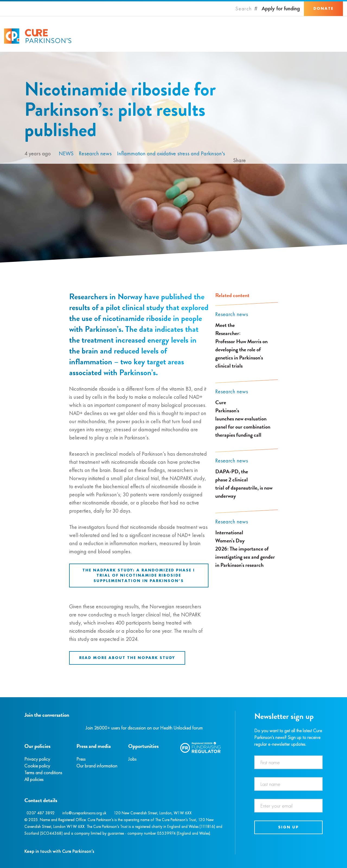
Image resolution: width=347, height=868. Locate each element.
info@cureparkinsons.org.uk (84, 813)
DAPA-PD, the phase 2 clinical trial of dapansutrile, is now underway (244, 484)
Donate (323, 8)
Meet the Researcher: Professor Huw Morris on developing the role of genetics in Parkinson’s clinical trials (241, 345)
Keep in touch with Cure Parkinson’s (59, 851)
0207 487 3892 (41, 813)
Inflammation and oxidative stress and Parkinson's (171, 153)
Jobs (132, 759)
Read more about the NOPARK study (127, 658)
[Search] (246, 9)
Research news (95, 153)
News (66, 153)
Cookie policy (37, 766)
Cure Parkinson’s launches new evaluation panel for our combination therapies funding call (243, 419)
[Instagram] (31, 728)
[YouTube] (53, 728)
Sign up (288, 827)
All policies (34, 779)
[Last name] (289, 784)
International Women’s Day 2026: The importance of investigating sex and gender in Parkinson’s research (245, 549)
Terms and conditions (43, 772)
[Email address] (289, 806)
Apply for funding (281, 9)
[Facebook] (25, 728)
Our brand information (97, 766)
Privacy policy (37, 759)
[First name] (289, 762)
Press (81, 759)
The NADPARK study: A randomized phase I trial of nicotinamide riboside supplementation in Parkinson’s (139, 575)
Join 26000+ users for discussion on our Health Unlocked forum (144, 728)
